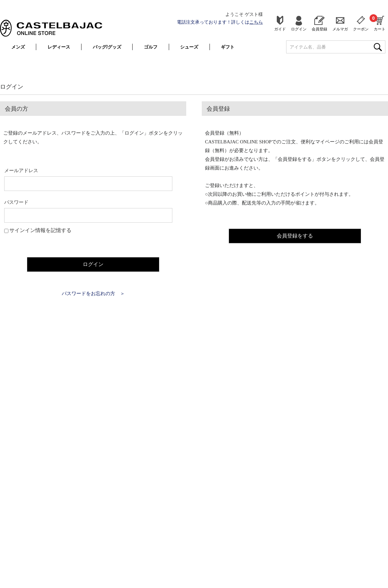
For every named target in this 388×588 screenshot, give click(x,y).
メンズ (18, 47)
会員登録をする (295, 235)
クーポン (361, 29)
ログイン (299, 29)
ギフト (228, 47)
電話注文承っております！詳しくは (220, 22)
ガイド (280, 29)
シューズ (189, 47)
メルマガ (340, 29)
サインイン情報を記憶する (40, 230)
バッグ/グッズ (107, 47)
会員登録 (319, 29)
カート (380, 23)
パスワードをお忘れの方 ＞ (93, 293)
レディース (59, 47)
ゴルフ (151, 47)
